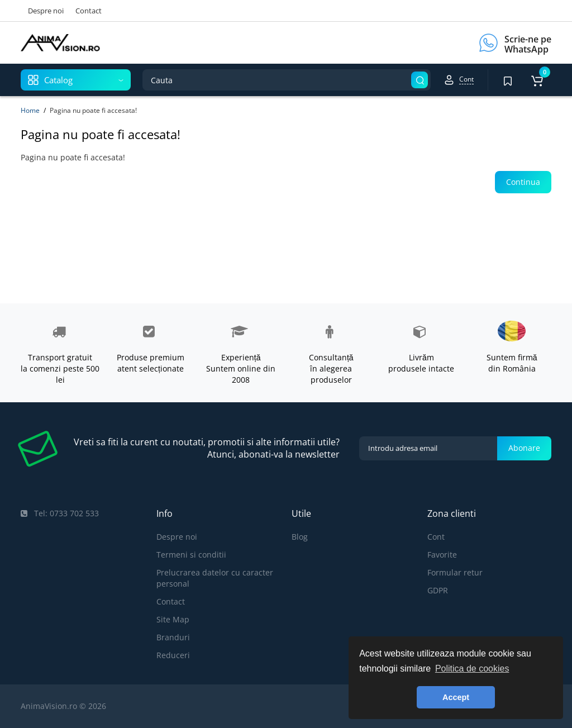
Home (30, 110)
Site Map (173, 619)
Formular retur (455, 572)
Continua (523, 182)
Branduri (173, 637)
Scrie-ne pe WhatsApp (528, 44)
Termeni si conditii (191, 555)
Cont (436, 537)
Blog (300, 537)
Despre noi (46, 11)
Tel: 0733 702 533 (60, 513)
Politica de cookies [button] (472, 668)
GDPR (438, 590)
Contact (89, 11)
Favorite (442, 555)
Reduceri (173, 655)
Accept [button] (456, 697)
